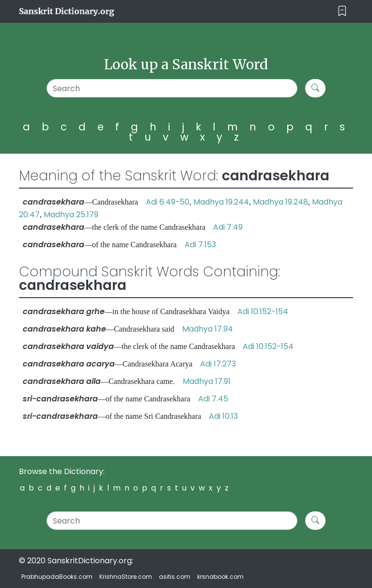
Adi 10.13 (223, 416)
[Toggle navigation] (342, 11)
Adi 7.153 (200, 245)
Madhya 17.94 (208, 329)
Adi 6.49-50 (168, 202)
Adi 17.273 (218, 364)
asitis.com (175, 577)
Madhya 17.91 (207, 381)
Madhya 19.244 (221, 202)
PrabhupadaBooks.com (57, 577)
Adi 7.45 (213, 399)
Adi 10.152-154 (263, 311)
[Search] (172, 88)
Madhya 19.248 (280, 202)
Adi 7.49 (228, 227)
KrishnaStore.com (126, 577)
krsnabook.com (220, 577)
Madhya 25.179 (71, 215)
